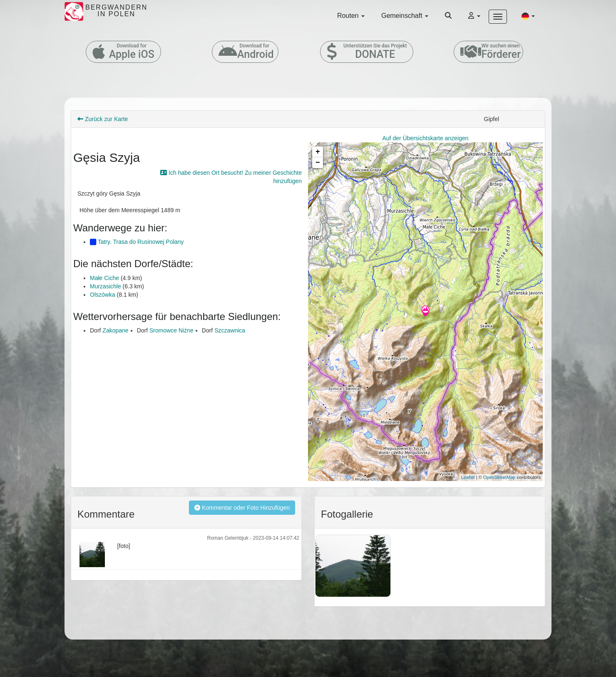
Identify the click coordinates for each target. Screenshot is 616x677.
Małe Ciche (104, 278)
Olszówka (103, 295)
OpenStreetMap (499, 477)
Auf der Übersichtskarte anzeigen (426, 138)
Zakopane (115, 330)
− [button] (318, 163)
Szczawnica (230, 330)
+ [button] (318, 152)
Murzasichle (106, 286)
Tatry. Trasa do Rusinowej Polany (137, 242)
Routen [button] (351, 16)
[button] (528, 16)
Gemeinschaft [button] (405, 16)
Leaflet (468, 477)
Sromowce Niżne (171, 330)
